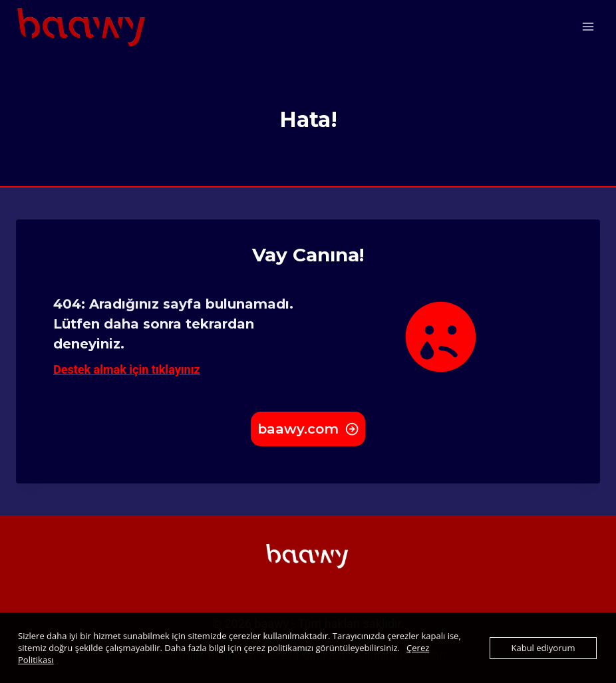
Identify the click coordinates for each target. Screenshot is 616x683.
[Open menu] (588, 26)
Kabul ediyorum (543, 648)
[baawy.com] (82, 26)
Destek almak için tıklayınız (127, 369)
